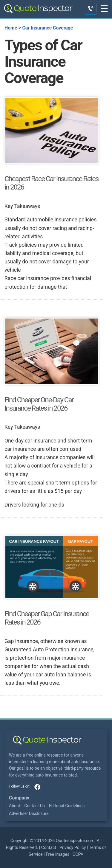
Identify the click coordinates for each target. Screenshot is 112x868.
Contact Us (34, 806)
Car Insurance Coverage (47, 28)
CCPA (78, 854)
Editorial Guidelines (67, 806)
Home (11, 28)
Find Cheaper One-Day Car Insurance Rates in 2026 (39, 404)
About (14, 806)
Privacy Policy (73, 848)
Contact (49, 848)
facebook (37, 787)
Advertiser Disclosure (29, 813)
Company (19, 798)
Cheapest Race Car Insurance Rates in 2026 (51, 183)
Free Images (57, 854)
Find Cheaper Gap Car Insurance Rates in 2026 (47, 618)
